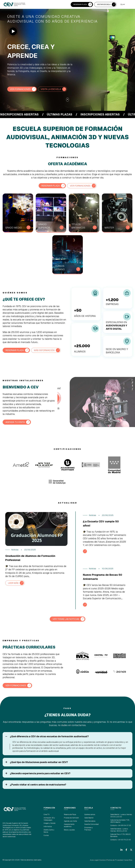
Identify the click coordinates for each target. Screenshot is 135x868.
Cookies (104, 860)
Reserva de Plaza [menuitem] (70, 814)
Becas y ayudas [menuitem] (69, 829)
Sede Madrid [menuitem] (89, 817)
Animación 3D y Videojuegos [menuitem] (49, 819)
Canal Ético (128, 860)
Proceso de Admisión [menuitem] (71, 817)
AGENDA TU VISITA (16, 422)
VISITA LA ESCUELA (54, 89)
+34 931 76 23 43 (124, 839)
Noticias (15, 550)
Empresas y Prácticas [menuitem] (89, 828)
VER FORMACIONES (21, 89)
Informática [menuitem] (48, 826)
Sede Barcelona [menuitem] (90, 821)
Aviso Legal (96, 860)
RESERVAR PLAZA (80, 4)
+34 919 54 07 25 (124, 825)
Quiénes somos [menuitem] (90, 814)
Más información (47, 350)
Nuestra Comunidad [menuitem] (91, 824)
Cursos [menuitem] (46, 835)
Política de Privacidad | (116, 860)
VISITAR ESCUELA (104, 4)
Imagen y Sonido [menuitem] (50, 823)
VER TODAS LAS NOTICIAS (66, 619)
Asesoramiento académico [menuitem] (69, 825)
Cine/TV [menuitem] (47, 814)
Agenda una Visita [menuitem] (70, 821)
